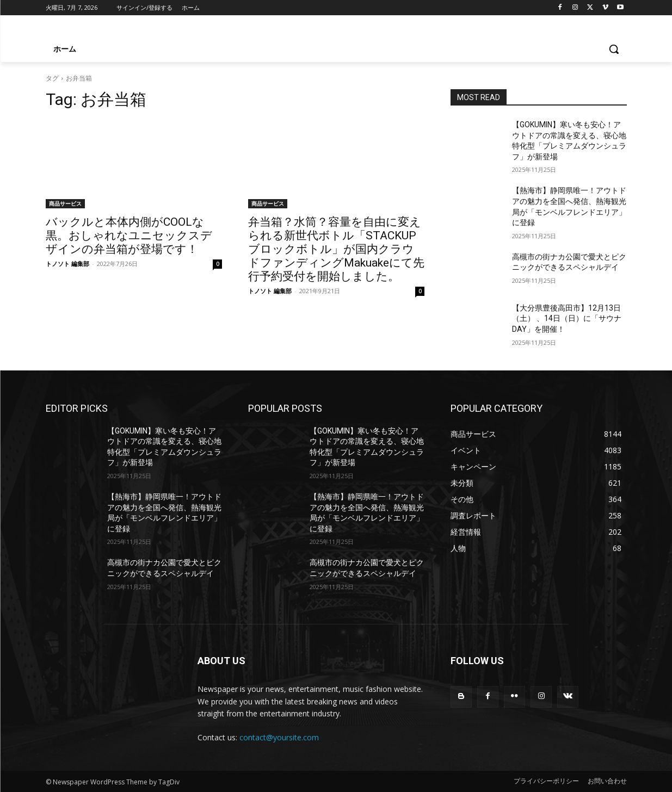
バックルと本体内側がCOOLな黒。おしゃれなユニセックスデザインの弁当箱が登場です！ (129, 236)
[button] (614, 49)
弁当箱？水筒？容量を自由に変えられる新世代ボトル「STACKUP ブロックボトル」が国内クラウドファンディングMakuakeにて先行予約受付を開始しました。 (336, 249)
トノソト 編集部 (67, 264)
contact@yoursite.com (279, 737)
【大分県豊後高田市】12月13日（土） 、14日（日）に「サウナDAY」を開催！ (567, 318)
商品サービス (65, 203)
